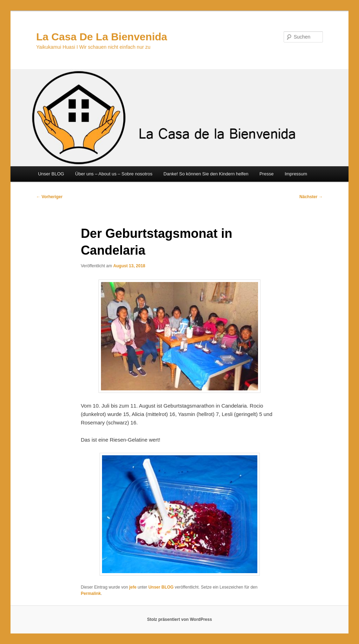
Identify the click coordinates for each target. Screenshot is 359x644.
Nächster (311, 197)
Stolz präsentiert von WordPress (179, 619)
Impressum (296, 174)
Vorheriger (49, 197)
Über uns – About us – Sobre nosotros (114, 174)
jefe (133, 587)
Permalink (91, 593)
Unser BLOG (51, 174)
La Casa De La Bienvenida (101, 37)
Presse (266, 174)
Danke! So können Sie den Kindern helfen (206, 174)
